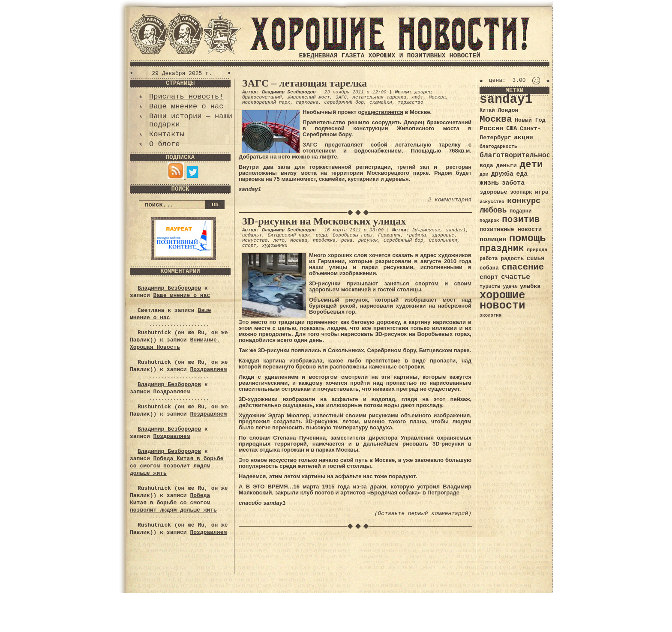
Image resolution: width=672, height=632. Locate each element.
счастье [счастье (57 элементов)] (516, 277)
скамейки (381, 102)
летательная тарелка (379, 97)
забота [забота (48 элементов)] (513, 183)
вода (321, 235)
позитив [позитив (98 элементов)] (521, 220)
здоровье (443, 235)
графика (416, 235)
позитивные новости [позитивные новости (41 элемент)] (511, 229)
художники (274, 246)
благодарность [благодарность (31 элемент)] (498, 147)
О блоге (164, 144)
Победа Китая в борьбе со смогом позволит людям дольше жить (177, 466)
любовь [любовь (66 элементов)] (493, 210)
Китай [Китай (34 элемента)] (487, 111)
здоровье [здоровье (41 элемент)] (493, 192)
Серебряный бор (344, 102)
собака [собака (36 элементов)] (489, 268)
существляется (382, 112)
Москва (438, 97)
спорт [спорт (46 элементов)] (489, 277)
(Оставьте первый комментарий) (423, 514)
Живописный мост (309, 97)
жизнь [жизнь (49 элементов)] (489, 183)
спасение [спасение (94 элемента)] (523, 267)
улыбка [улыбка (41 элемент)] (530, 286)
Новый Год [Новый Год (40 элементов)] (530, 120)
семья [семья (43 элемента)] (536, 258)
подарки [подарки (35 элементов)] (520, 211)
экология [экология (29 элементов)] (490, 315)
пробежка (324, 240)
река (347, 240)
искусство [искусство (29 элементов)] (492, 202)
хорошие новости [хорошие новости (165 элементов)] (502, 301)
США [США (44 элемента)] (511, 129)
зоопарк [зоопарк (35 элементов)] (521, 192)
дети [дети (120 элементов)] (531, 165)
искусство (255, 240)
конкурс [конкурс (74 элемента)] (524, 201)
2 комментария (450, 200)
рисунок (368, 240)
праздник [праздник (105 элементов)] (502, 249)
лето (279, 240)
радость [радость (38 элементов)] (512, 259)
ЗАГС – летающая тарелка (304, 83)
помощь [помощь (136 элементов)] (528, 238)
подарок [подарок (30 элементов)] (489, 221)
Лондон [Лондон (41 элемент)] (508, 110)
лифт (417, 97)
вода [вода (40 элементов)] (486, 166)
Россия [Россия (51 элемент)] (492, 129)
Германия (389, 235)
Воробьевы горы (352, 235)
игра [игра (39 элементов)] (541, 192)
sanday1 (456, 230)
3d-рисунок (426, 230)
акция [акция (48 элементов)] (523, 138)
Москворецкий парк (266, 102)
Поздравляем (208, 370)
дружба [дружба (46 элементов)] (502, 174)
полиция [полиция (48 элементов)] (493, 240)
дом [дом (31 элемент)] (484, 174)
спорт (249, 246)
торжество (410, 102)
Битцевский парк (289, 235)
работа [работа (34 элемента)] (489, 259)
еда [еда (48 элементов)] (522, 174)
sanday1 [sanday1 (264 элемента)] (506, 100)
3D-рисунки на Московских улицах (324, 221)
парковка (307, 102)
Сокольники (443, 240)
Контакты (167, 134)
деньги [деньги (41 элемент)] (506, 166)
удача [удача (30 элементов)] (510, 287)
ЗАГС (341, 97)
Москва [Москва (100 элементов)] (496, 119)
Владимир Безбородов (169, 288)
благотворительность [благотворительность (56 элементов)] (519, 155)
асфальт (252, 235)
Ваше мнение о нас (186, 106)
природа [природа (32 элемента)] (537, 250)
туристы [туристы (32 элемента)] (490, 286)
